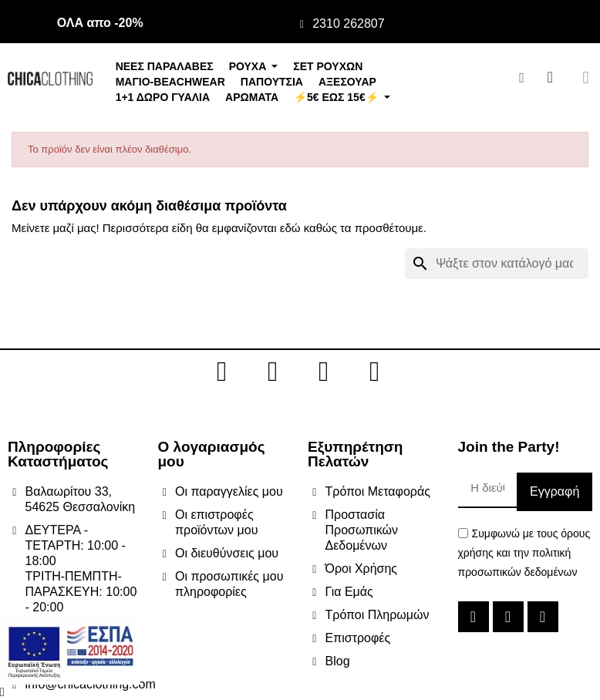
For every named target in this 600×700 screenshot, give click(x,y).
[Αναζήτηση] (497, 264)
